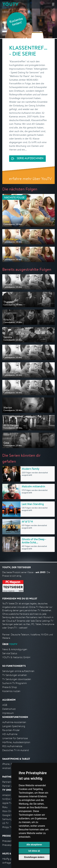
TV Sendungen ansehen (15, 675)
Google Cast (9, 815)
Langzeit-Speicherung (14, 726)
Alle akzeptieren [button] (34, 845)
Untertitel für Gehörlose (15, 738)
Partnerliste (8, 782)
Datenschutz (9, 709)
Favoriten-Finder (11, 730)
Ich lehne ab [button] (34, 851)
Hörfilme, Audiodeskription (16, 742)
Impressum (8, 713)
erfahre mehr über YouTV (30, 179)
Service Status (10, 653)
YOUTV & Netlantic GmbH (16, 657)
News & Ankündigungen (15, 649)
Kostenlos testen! (16, 22)
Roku (5, 807)
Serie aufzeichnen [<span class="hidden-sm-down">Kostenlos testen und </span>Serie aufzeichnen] (30, 159)
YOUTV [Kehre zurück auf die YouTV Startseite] (10, 4)
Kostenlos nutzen (11, 691)
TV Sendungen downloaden (17, 679)
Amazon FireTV (10, 795)
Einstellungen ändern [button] (34, 857)
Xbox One (7, 811)
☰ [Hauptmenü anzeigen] (53, 4)
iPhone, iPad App (11, 764)
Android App (9, 768)
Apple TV (7, 803)
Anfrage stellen (10, 863)
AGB (5, 705)
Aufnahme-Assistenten (14, 722)
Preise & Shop (10, 687)
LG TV (5, 823)
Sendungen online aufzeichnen (18, 671)
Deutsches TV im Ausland (16, 750)
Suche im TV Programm (15, 683)
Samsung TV (9, 819)
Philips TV (7, 827)
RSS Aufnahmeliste (12, 746)
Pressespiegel (9, 845)
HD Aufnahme (10, 734)
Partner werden (10, 786)
